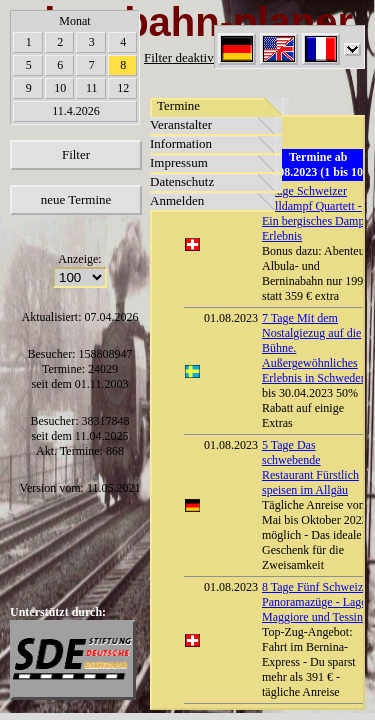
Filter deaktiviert (187, 57)
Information (181, 143)
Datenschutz (182, 181)
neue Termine (76, 199)
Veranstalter (181, 124)
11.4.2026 (76, 111)
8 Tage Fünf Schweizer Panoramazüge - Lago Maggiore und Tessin (317, 602)
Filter (76, 154)
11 (92, 88)
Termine (178, 105)
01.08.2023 (231, 318)
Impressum (179, 162)
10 (60, 88)
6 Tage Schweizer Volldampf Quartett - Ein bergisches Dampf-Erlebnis (317, 213)
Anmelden (177, 200)
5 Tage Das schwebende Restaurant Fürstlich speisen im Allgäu (310, 467)
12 (123, 88)
